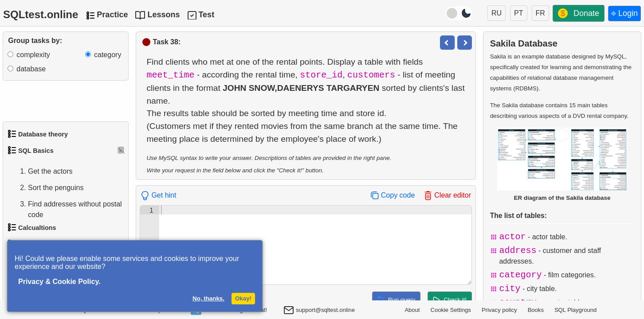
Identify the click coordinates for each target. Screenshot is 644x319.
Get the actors (41, 171)
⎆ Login (624, 13)
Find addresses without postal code (66, 210)
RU (497, 13)
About (412, 310)
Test (206, 15)
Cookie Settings (451, 310)
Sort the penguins (47, 188)
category (108, 55)
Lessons (163, 15)
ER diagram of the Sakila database (562, 164)
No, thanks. (208, 298)
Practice (112, 15)
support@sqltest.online (319, 311)
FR (540, 13)
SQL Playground (575, 310)
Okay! (243, 298)
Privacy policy (499, 310)
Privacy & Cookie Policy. (59, 282)
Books (536, 310)
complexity (33, 55)
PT (518, 13)
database (31, 69)
